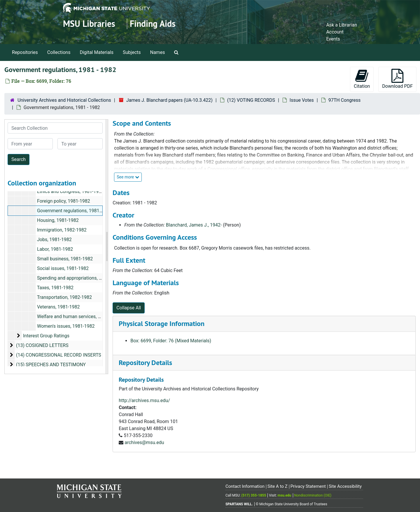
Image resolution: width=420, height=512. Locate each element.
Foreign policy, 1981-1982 (64, 201)
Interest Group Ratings (46, 336)
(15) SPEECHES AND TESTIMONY (51, 365)
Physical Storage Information (162, 323)
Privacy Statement (308, 486)
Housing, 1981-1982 (58, 220)
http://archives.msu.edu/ (144, 400)
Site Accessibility (345, 486)
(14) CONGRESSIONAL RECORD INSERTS (59, 355)
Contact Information (245, 486)
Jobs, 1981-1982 (54, 240)
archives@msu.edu (144, 442)
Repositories (25, 52)
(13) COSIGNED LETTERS (42, 345)
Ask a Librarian (342, 25)
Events (333, 39)
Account (335, 32)
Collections (59, 52)
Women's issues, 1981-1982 (66, 326)
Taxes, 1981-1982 (55, 288)
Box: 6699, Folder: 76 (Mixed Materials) (171, 341)
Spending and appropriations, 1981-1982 (79, 278)
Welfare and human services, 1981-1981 (79, 317)
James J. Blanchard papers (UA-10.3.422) (169, 100)
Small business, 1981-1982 (65, 259)
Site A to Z (278, 486)
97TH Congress (345, 100)
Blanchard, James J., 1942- (194, 225)
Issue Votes (302, 100)
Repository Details (145, 363)
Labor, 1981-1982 (55, 249)
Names (158, 52)
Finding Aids (153, 24)
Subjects (132, 52)
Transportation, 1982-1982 (64, 297)
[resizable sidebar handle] (107, 247)
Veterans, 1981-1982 (58, 307)
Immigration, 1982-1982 (62, 230)
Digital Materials (97, 52)
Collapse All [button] (129, 308)
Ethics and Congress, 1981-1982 (70, 191)
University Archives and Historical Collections (64, 100)
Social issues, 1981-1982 (63, 268)
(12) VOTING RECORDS (251, 100)
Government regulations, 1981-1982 (74, 211)
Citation (362, 79)
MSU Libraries (89, 24)
